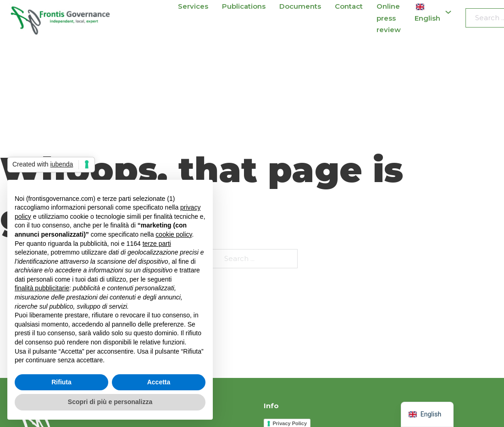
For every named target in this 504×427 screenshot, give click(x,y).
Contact (349, 6)
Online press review (389, 18)
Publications (244, 6)
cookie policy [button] (174, 234)
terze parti (157, 244)
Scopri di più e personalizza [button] (110, 402)
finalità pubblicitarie (42, 288)
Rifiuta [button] (61, 382)
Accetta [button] (159, 382)
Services (193, 6)
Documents (300, 6)
